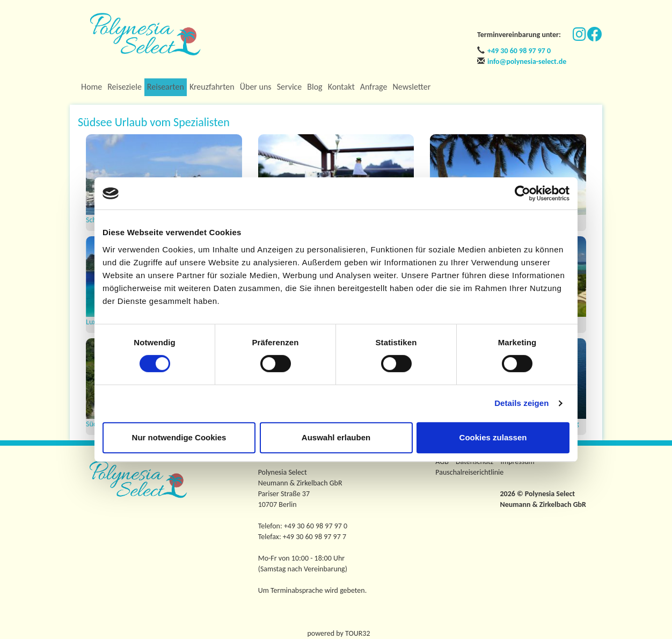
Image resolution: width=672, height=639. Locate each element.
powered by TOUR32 (339, 633)
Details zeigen (521, 403)
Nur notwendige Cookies (179, 437)
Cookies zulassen (493, 437)
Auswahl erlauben (336, 437)
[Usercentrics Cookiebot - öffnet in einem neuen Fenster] (523, 193)
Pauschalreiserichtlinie (469, 472)
